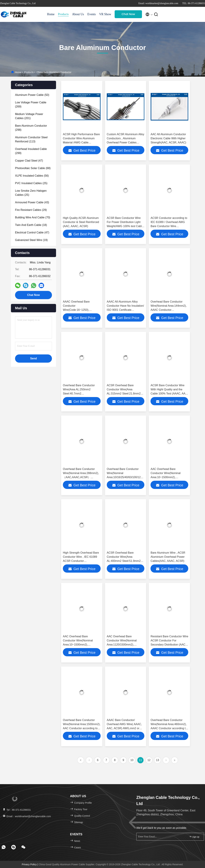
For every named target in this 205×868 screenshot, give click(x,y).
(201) (29, 116)
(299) (31, 151)
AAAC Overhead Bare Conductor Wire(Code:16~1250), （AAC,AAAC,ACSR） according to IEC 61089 (77, 310)
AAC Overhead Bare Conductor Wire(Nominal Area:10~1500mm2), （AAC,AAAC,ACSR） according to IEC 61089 (165, 477)
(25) (31, 183)
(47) (29, 161)
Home (51, 14)
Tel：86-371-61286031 (17, 810)
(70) (33, 217)
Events (92, 14)
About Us (78, 14)
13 (158, 760)
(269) (31, 104)
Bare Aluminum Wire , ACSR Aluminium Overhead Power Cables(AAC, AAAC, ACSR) (168, 557)
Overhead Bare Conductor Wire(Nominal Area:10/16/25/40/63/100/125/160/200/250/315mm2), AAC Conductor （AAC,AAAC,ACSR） (139, 477)
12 (149, 760)
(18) (31, 225)
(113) (31, 139)
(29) (31, 210)
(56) (32, 176)
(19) (31, 240)
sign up (194, 837)
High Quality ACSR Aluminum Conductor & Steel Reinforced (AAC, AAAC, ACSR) (81, 222)
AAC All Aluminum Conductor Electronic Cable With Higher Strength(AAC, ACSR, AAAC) (168, 138)
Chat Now (128, 14)
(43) (32, 202)
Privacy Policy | (30, 864)
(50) (32, 95)
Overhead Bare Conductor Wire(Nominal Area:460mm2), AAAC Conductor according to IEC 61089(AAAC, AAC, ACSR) (169, 728)
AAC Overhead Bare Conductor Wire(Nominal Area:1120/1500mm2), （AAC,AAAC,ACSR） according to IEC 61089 (122, 645)
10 (132, 760)
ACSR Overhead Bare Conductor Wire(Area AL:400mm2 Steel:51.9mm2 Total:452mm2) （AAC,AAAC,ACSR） (124, 561)
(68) (33, 168)
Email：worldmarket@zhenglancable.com (27, 816)
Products (63, 14)
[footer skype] (13, 847)
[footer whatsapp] (4, 847)
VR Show (105, 14)
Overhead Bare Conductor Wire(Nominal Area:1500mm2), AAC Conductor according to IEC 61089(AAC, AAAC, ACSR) (82, 728)
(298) (31, 128)
